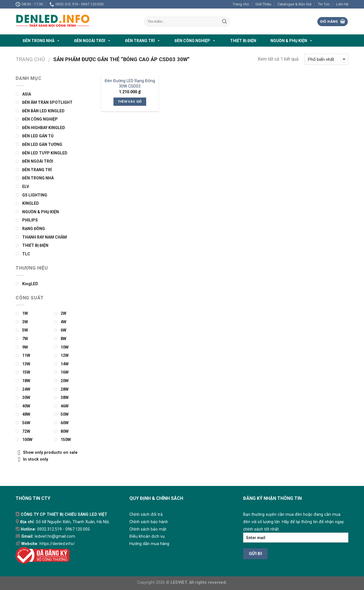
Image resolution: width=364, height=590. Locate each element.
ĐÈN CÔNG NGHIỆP (195, 41)
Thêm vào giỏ (130, 102)
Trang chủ (241, 4)
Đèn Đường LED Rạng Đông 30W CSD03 (130, 84)
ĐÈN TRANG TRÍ (143, 41)
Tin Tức (324, 4)
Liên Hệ (342, 4)
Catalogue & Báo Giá (294, 4)
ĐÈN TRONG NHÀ (41, 41)
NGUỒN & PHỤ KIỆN (292, 41)
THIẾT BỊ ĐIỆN (243, 41)
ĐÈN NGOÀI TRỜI (93, 41)
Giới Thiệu (263, 4)
